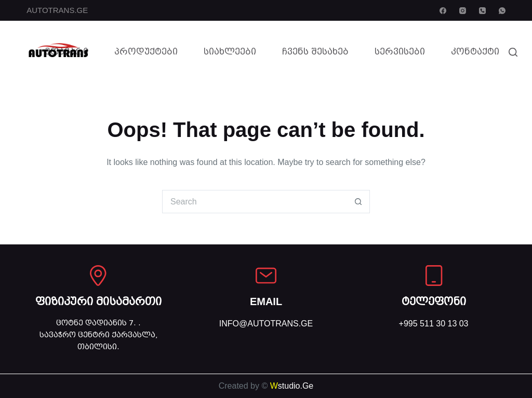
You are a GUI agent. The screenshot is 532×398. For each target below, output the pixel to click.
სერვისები (400, 52)
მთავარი (66, 52)
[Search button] (358, 202)
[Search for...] (254, 202)
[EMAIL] (266, 276)
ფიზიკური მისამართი (98, 301)
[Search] (513, 52)
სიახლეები (230, 52)
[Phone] (482, 11)
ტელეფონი (434, 301)
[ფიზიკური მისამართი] (98, 276)
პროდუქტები (146, 52)
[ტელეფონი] (434, 276)
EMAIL (266, 301)
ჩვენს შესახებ (315, 52)
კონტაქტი (475, 52)
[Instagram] (463, 11)
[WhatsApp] (502, 11)
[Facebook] (443, 11)
